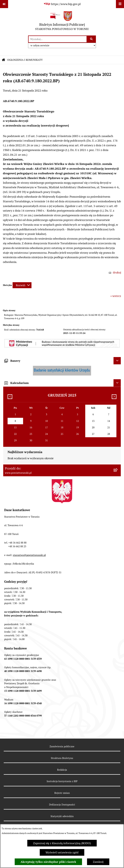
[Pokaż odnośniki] (4, 4)
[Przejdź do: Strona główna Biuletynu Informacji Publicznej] (4, 60)
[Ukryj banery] (117, 361)
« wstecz (116, 296)
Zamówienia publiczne (62, 746)
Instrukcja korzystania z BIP (62, 781)
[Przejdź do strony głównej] (62, 22)
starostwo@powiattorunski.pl (29, 555)
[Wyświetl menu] (120, 4)
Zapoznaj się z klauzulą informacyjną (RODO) (62, 843)
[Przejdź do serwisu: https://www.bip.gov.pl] (62, 4)
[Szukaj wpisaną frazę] (91, 39)
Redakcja (62, 770)
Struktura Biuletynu (62, 758)
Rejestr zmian (62, 793)
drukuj (117, 272)
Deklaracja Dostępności (62, 805)
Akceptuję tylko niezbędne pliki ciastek (48, 862)
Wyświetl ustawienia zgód (62, 852)
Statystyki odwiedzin (62, 816)
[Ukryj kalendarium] (117, 383)
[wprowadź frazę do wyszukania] (58, 39)
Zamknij (98, 862)
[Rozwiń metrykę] (22, 285)
